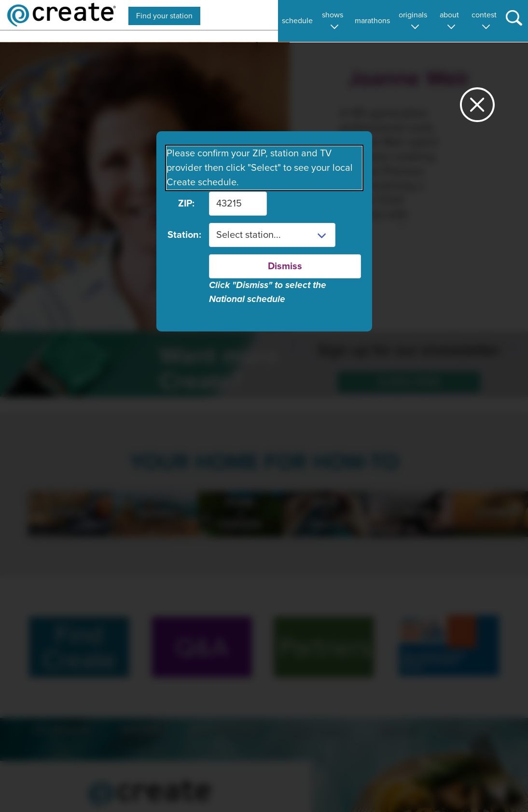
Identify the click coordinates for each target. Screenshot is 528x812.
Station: (181, 235)
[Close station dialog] (477, 109)
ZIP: (186, 204)
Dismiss (285, 266)
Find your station (164, 16)
